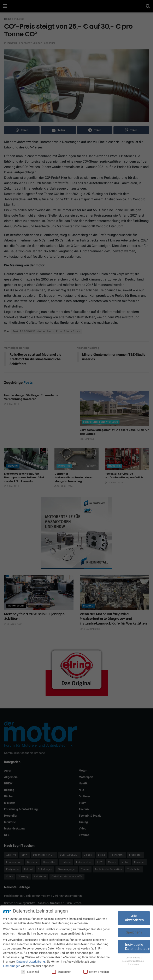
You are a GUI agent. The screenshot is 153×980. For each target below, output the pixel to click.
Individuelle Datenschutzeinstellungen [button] (137, 947)
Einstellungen (12, 966)
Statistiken (61, 972)
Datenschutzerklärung (31, 962)
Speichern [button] (134, 932)
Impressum (134, 964)
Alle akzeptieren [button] (134, 918)
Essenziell (30, 972)
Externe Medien (96, 972)
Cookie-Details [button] (133, 958)
